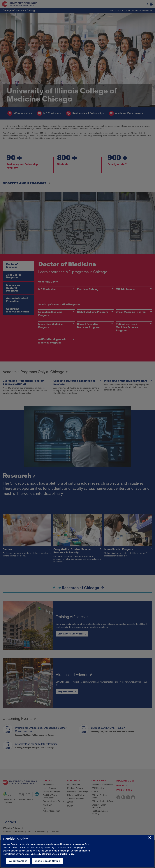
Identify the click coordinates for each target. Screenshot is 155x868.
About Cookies (18, 861)
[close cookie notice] (150, 838)
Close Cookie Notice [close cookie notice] (47, 861)
